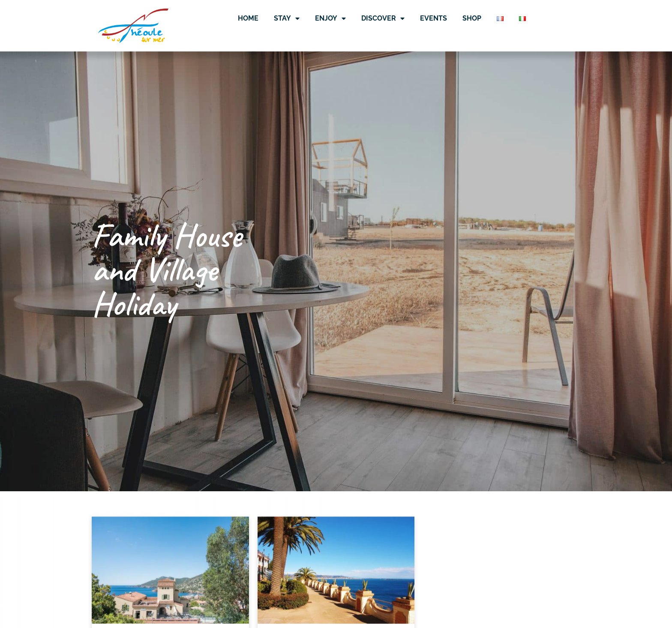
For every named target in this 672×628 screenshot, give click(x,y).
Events (433, 18)
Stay (287, 18)
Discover (383, 18)
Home (248, 18)
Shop (472, 18)
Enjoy (330, 18)
